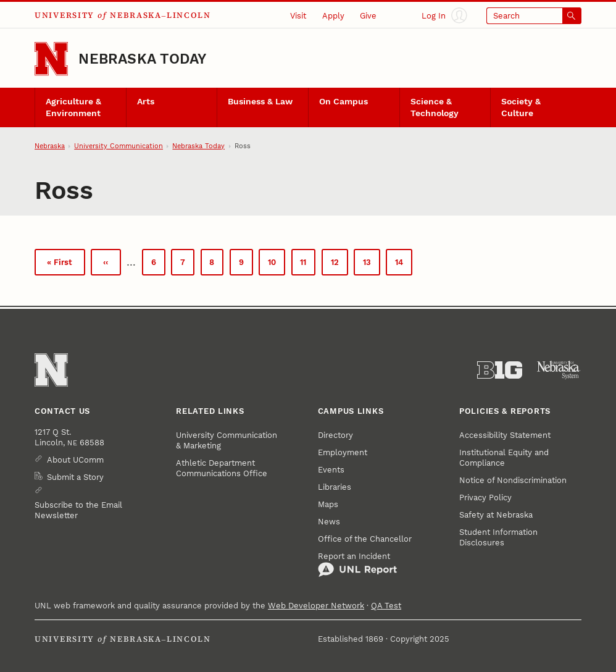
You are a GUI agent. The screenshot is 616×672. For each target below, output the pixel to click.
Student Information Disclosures (498, 537)
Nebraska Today (142, 59)
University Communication (119, 146)
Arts (146, 102)
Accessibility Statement (505, 435)
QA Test (386, 606)
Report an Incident (357, 565)
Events (331, 470)
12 (339, 265)
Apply (333, 16)
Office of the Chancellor (365, 539)
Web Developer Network (316, 606)
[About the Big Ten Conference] (500, 370)
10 (277, 265)
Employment (343, 452)
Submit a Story (75, 477)
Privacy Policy (485, 498)
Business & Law (260, 102)
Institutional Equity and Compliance (504, 458)
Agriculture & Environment (73, 107)
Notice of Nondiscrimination (513, 480)
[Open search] (534, 16)
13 (372, 265)
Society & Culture (521, 107)
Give (368, 16)
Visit (298, 16)
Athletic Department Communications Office (222, 468)
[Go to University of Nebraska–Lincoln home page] (51, 59)
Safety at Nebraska (496, 515)
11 (308, 265)
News (329, 522)
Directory (335, 435)
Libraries (335, 487)
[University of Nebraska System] (559, 370)
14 (404, 266)
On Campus (343, 102)
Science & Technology (435, 107)
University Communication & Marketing (227, 440)
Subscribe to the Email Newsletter (78, 510)
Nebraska (50, 146)
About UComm (75, 460)
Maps (328, 504)
